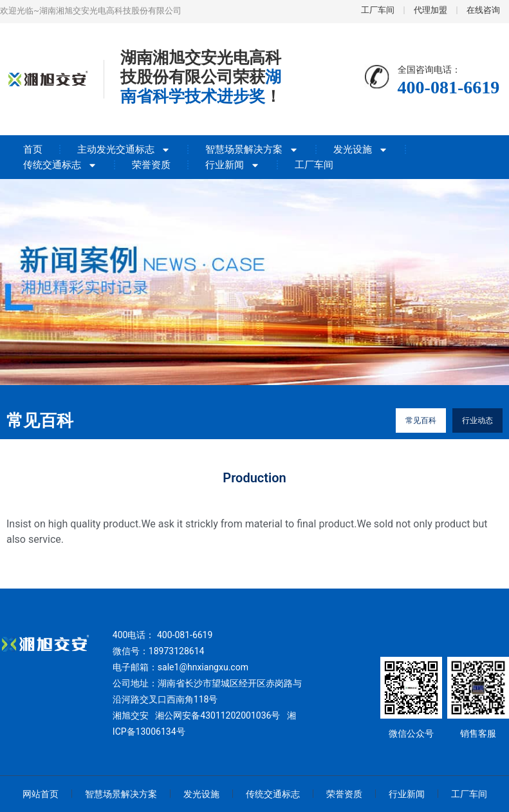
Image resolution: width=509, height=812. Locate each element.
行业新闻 (233, 165)
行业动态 (477, 420)
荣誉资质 (151, 165)
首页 (33, 149)
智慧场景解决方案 (252, 149)
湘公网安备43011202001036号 (217, 715)
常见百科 (421, 420)
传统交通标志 (60, 165)
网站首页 (41, 794)
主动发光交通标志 (124, 149)
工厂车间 (314, 165)
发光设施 (361, 149)
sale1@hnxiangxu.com (203, 667)
